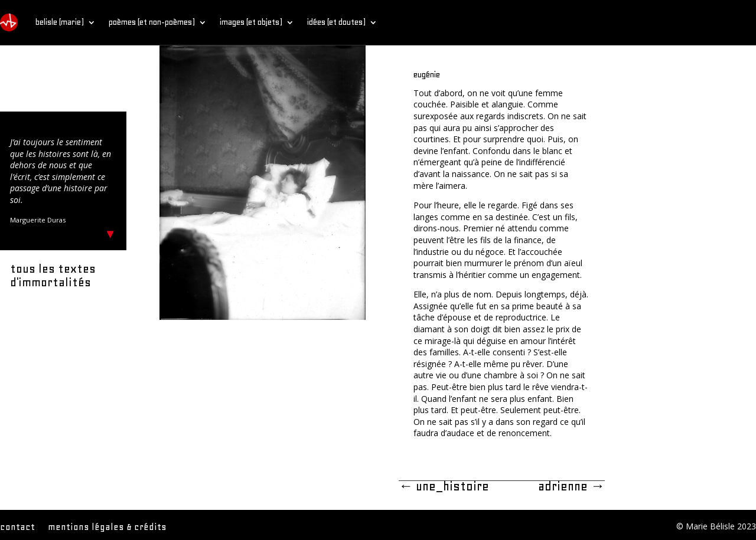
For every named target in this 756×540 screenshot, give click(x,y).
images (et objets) (251, 22)
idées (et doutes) (336, 22)
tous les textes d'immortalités (53, 276)
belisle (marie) (60, 22)
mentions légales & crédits (107, 528)
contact (17, 528)
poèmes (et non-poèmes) (152, 22)
